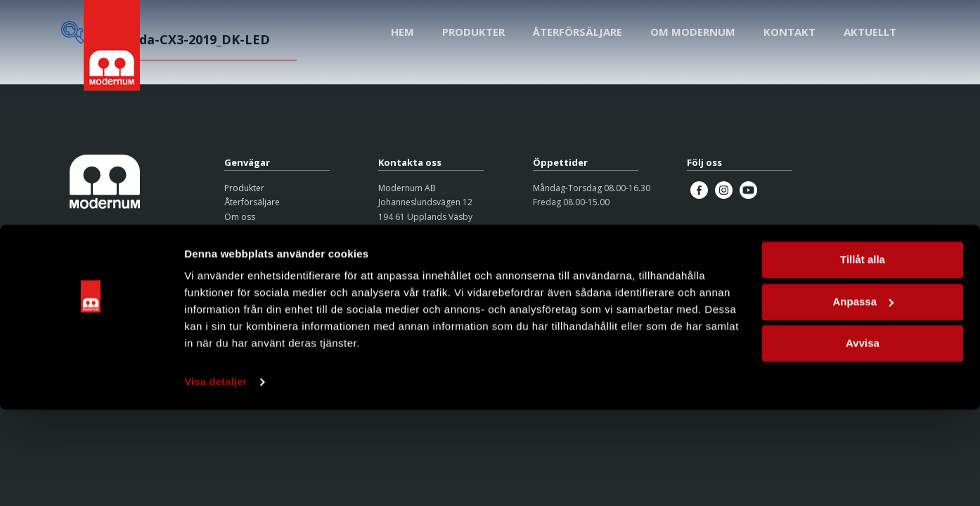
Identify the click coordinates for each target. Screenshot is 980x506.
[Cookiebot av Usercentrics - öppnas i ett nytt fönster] (91, 479)
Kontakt (239, 231)
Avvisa (863, 440)
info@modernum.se (418, 246)
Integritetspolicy (256, 249)
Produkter (244, 188)
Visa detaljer (215, 478)
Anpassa (863, 397)
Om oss (240, 217)
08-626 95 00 (404, 231)
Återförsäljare (252, 202)
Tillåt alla (863, 356)
